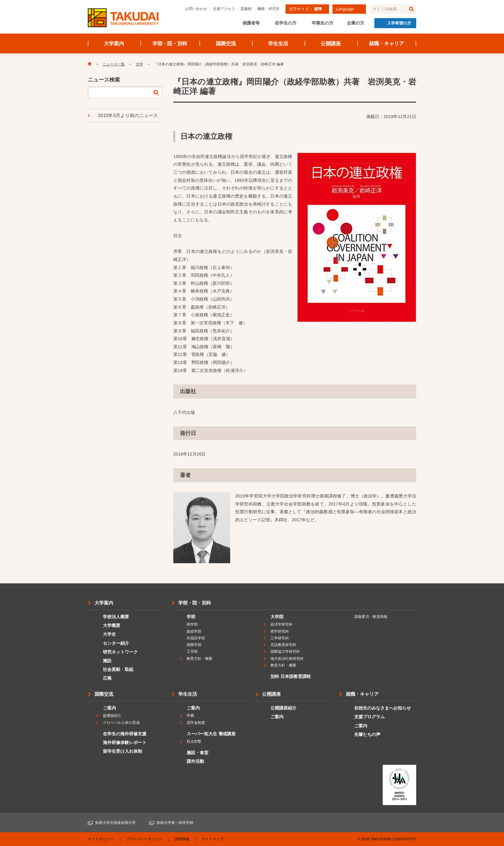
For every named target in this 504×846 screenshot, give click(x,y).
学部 (191, 617)
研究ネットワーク (120, 652)
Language (345, 9)
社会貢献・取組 (118, 669)
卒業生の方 (323, 23)
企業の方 (356, 23)
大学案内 (114, 43)
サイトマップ (212, 839)
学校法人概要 (116, 617)
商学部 (192, 624)
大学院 (277, 617)
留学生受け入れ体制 (122, 751)
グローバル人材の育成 (121, 723)
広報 (107, 678)
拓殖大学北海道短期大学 (115, 823)
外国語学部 (196, 638)
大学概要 (112, 625)
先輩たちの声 (367, 734)
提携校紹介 (112, 716)
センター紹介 (116, 643)
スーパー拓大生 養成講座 (211, 734)
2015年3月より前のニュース (128, 115)
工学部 (192, 651)
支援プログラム (369, 717)
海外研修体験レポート (125, 743)
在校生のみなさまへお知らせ (383, 708)
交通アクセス (224, 9)
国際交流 (226, 43)
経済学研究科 (281, 624)
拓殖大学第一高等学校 (175, 823)
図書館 (246, 9)
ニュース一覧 (114, 64)
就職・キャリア (387, 43)
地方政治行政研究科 (287, 658)
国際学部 (194, 645)
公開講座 (331, 43)
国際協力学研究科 (285, 651)
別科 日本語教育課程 (291, 676)
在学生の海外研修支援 (125, 734)
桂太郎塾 (194, 741)
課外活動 (195, 761)
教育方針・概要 (200, 658)
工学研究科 (280, 638)
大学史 (109, 634)
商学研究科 (280, 631)
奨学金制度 (196, 723)
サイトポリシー (101, 839)
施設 (107, 661)
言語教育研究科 (283, 645)
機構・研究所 (268, 9)
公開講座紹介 (283, 708)
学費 (190, 716)
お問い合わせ (196, 9)
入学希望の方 (399, 23)
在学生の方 (286, 23)
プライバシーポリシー (144, 839)
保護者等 (251, 23)
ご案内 (109, 708)
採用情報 (182, 839)
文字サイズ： (305, 9)
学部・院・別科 (170, 43)
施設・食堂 (198, 753)
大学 (139, 64)
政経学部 (194, 631)
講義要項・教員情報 (371, 617)
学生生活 (278, 43)
